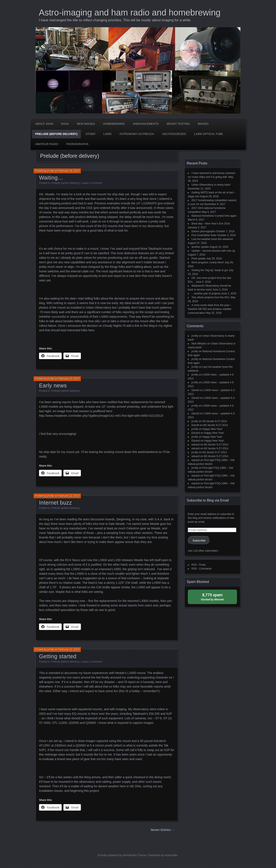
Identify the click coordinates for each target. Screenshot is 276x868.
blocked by (212, 597)
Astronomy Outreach (137, 134)
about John (44, 124)
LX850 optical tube (209, 134)
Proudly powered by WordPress (117, 855)
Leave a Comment (92, 183)
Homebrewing (114, 124)
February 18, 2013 (69, 171)
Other (91, 134)
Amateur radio (47, 144)
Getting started (58, 656)
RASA (65, 124)
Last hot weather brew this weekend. (212, 239)
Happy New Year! (212, 429)
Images (203, 124)
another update (200, 247)
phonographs (77, 144)
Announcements (146, 124)
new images (86, 124)
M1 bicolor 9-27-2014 (215, 421)
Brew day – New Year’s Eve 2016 (211, 224)
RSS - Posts (198, 565)
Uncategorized (174, 134)
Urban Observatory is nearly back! (211, 185)
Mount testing (178, 124)
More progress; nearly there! (208, 262)
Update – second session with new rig (213, 251)
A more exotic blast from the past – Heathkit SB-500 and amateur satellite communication (210, 309)
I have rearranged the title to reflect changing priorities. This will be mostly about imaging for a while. (115, 20)
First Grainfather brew (204, 235)
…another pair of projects (206, 294)
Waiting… (51, 178)
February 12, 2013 (69, 496)
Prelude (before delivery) (56, 134)
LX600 (107, 134)
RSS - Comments (202, 569)
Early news (53, 385)
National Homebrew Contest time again (214, 216)
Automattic (171, 855)
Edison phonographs (203, 231)
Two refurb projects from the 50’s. (211, 297)
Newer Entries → (163, 830)
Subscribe (199, 541)
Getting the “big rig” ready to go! (210, 270)
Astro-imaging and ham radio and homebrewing (130, 13)
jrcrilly (51, 171)
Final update (199, 259)
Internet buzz (56, 503)
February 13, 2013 (69, 379)
